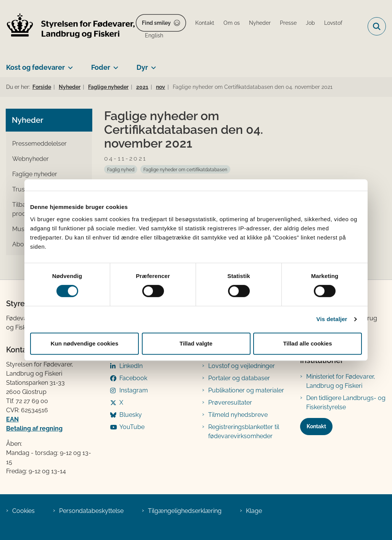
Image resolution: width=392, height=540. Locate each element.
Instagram (134, 390)
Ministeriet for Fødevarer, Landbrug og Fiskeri (341, 381)
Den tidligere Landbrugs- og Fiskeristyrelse (346, 403)
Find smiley (156, 23)
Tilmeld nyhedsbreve (238, 415)
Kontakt (316, 426)
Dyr (142, 67)
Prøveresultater (230, 403)
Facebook (133, 378)
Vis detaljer (332, 319)
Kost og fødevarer (35, 67)
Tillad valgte (196, 343)
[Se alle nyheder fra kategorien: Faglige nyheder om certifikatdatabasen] (185, 169)
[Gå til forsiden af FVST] (68, 27)
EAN (12, 419)
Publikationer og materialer (246, 390)
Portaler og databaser (239, 378)
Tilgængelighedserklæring (185, 511)
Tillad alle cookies (307, 343)
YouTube (132, 427)
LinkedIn (131, 366)
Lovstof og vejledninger (242, 366)
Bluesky (131, 415)
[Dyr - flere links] (152, 64)
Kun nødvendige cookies (85, 343)
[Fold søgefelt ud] (377, 26)
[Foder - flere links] (114, 64)
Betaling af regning (34, 428)
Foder (101, 67)
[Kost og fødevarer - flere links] (69, 64)
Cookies (23, 511)
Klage (254, 511)
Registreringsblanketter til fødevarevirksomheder (244, 432)
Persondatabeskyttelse (91, 511)
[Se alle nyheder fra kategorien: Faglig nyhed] (121, 169)
